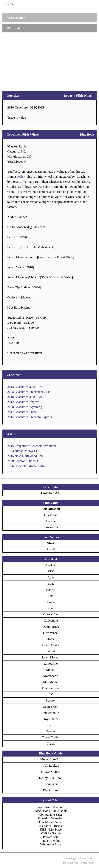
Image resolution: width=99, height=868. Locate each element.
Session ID (51, 527)
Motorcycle (51, 676)
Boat (51, 584)
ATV (51, 571)
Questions (51, 515)
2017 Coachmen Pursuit (23, 412)
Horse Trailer (51, 645)
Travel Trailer (51, 737)
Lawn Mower (51, 657)
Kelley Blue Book (51, 778)
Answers (51, 521)
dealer (21, 177)
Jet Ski (51, 651)
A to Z (51, 549)
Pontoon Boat (51, 688)
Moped (51, 670)
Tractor (51, 725)
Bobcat (51, 590)
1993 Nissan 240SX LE (23, 451)
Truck (51, 744)
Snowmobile (51, 713)
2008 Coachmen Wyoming (25, 407)
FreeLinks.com (70, 863)
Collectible (51, 621)
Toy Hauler (51, 719)
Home (51, 639)
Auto (51, 577)
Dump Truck (51, 627)
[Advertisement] (49, 60)
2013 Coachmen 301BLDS (25, 387)
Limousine (51, 664)
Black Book (51, 790)
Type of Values (51, 800)
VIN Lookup (51, 766)
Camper (51, 602)
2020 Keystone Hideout (23, 461)
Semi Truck (51, 707)
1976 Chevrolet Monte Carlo (26, 466)
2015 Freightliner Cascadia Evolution (32, 446)
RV (51, 694)
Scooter (51, 700)
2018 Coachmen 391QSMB (25, 397)
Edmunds (51, 784)
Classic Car (51, 614)
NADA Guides (51, 772)
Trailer (51, 731)
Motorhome (51, 682)
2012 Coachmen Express (23, 402)
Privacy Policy (87, 863)
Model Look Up (51, 759)
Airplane (51, 565)
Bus (51, 596)
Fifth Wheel (51, 633)
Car (51, 608)
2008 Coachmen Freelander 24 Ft (29, 392)
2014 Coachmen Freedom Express (30, 417)
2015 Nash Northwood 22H (25, 456)
